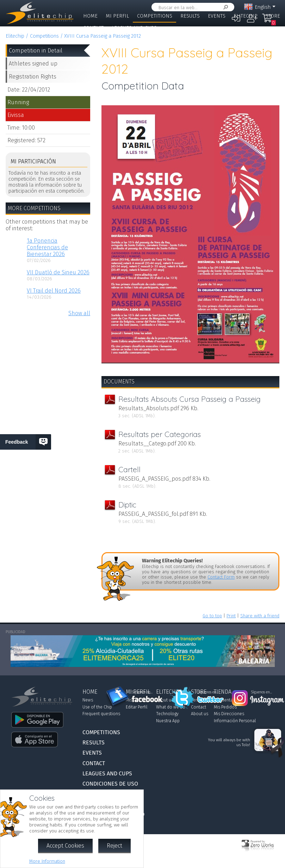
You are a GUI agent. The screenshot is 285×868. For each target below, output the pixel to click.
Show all (79, 313)
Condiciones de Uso (110, 784)
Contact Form (221, 577)
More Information (47, 861)
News (88, 700)
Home (90, 16)
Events (217, 16)
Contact (93, 28)
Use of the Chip (97, 707)
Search (224, 7)
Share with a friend (260, 616)
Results (190, 16)
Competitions (155, 16)
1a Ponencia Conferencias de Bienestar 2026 (47, 247)
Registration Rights (33, 77)
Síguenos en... (142, 692)
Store (273, 16)
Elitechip (246, 16)
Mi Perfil (117, 16)
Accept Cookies (65, 846)
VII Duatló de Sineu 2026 (58, 272)
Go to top (212, 616)
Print (231, 616)
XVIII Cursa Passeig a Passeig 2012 (103, 36)
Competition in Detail (36, 51)
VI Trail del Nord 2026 (54, 291)
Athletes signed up (33, 64)
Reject (114, 846)
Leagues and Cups (134, 28)
